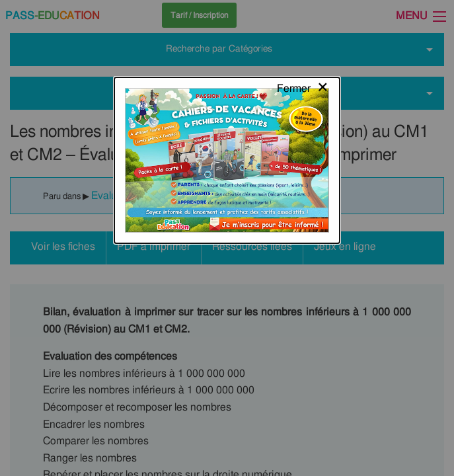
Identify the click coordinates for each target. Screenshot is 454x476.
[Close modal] (303, 23)
